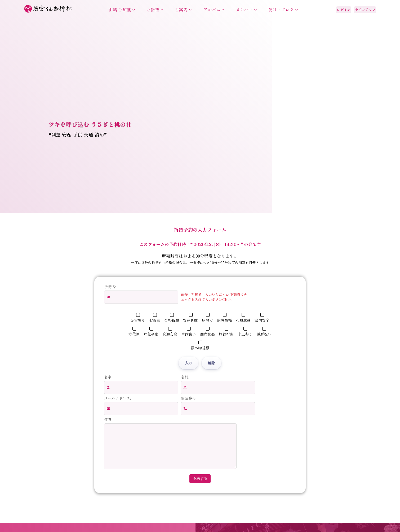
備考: (108, 419)
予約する (200, 486)
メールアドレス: (117, 398)
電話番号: (189, 398)
